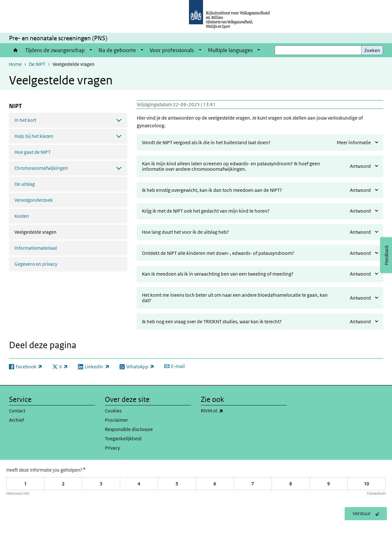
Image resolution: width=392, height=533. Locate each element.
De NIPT (37, 64)
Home (16, 50)
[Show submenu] (91, 50)
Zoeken (372, 50)
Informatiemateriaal (36, 248)
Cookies (113, 411)
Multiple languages (230, 50)
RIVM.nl (226, 411)
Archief (16, 420)
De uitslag (25, 184)
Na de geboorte (117, 50)
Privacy (112, 448)
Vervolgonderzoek (34, 200)
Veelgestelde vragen (52, 231)
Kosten (22, 216)
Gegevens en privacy (36, 264)
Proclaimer (116, 420)
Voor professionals (172, 50)
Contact (17, 411)
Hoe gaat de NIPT (32, 152)
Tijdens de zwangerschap (55, 50)
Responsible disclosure (129, 429)
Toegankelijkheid (123, 439)
